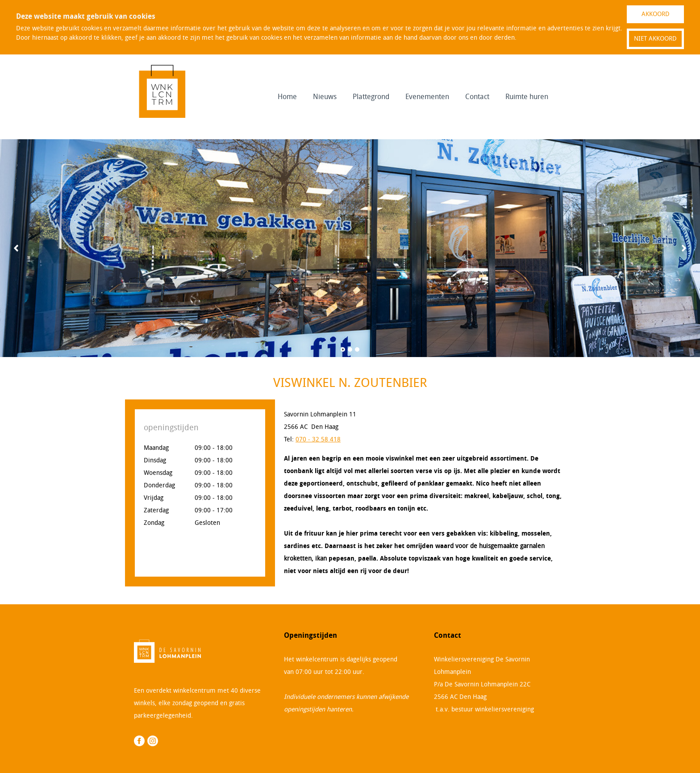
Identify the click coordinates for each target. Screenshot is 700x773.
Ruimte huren (527, 97)
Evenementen (427, 97)
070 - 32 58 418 (318, 439)
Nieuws (325, 97)
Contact (477, 97)
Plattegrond (371, 97)
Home (287, 97)
